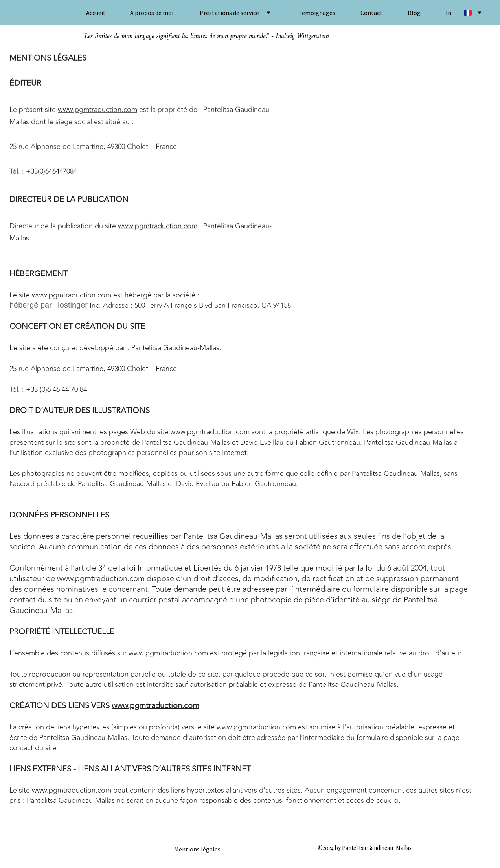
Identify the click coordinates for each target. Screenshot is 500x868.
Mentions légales (197, 849)
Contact (371, 13)
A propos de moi (152, 13)
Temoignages (317, 13)
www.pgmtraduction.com (97, 110)
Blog (414, 13)
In (449, 13)
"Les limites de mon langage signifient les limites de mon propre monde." (176, 36)
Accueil (96, 13)
